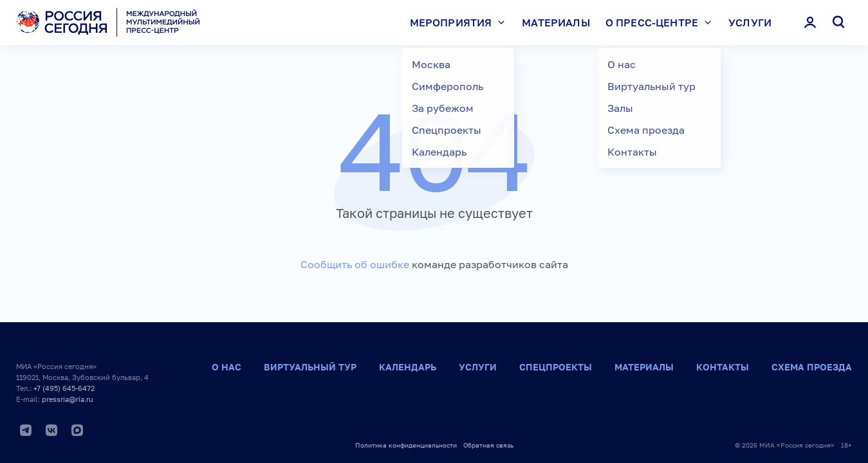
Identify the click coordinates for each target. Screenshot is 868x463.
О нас (226, 367)
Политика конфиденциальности (406, 445)
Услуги (750, 23)
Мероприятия (461, 23)
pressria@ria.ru (68, 399)
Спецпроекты (556, 367)
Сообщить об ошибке (355, 264)
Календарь (408, 367)
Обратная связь (488, 445)
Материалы (556, 23)
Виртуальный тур (310, 367)
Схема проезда (812, 367)
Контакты (723, 367)
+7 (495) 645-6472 (64, 388)
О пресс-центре (661, 23)
